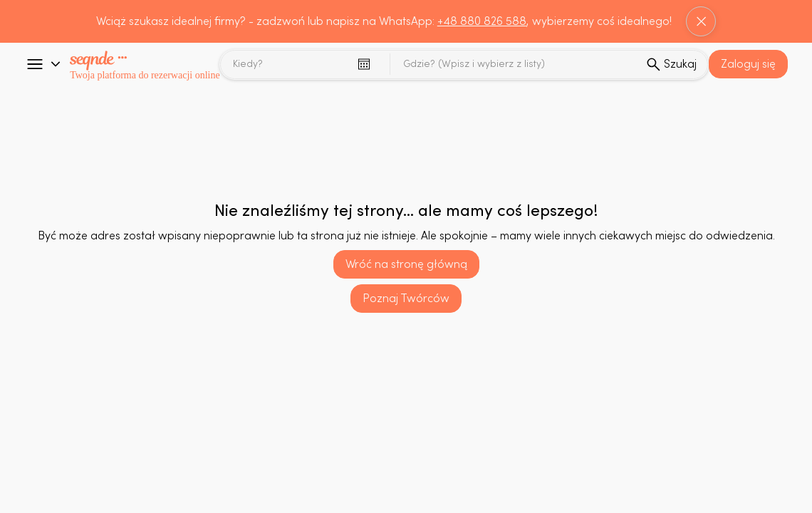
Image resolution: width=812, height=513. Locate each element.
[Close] (701, 21)
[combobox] (515, 64)
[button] (748, 64)
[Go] (35, 64)
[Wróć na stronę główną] (406, 264)
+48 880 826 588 (482, 21)
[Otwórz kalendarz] (364, 64)
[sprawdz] (671, 64)
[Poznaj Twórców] (406, 299)
